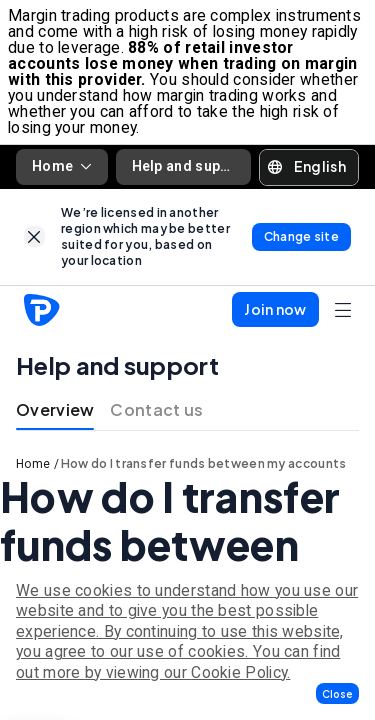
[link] (34, 236)
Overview (55, 409)
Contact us (156, 409)
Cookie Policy (239, 672)
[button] (337, 693)
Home (62, 166)
